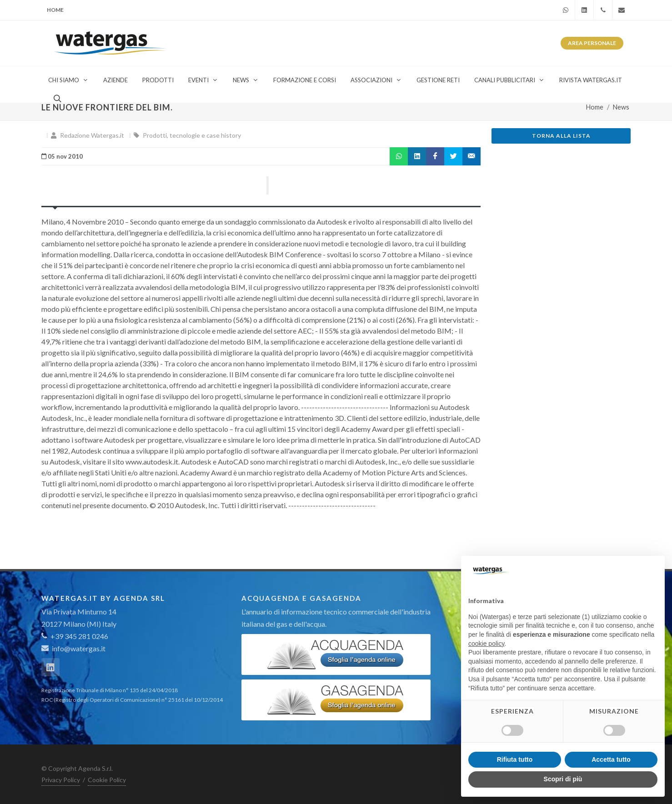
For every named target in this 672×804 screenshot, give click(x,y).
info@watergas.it (79, 648)
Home (55, 10)
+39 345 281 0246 (75, 636)
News (621, 107)
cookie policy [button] (486, 644)
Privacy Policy (61, 780)
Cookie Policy (107, 780)
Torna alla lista (561, 136)
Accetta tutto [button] (611, 759)
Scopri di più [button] (563, 779)
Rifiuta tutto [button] (515, 759)
